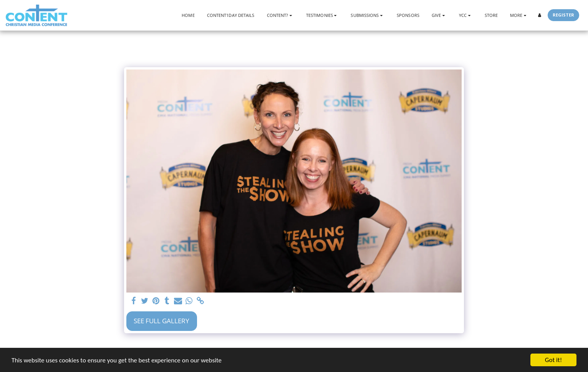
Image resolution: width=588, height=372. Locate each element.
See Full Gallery (161, 321)
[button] (280, 15)
